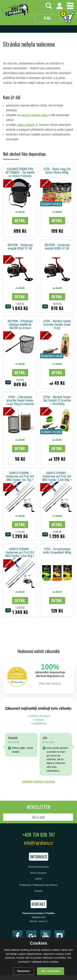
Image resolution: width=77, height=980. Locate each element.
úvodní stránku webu (35, 115)
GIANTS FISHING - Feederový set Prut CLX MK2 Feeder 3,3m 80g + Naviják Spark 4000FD (57, 476)
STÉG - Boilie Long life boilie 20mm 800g (57, 171)
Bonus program (39, 873)
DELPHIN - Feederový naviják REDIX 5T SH (20, 246)
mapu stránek (26, 125)
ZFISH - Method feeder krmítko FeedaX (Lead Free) (57, 324)
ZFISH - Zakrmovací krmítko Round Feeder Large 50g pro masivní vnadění (20, 400)
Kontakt (39, 891)
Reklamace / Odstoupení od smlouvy (38, 885)
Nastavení (23, 971)
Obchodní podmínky (38, 867)
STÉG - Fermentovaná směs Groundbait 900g (57, 550)
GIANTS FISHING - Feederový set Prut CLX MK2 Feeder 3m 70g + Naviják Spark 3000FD (20, 476)
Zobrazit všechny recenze (39, 782)
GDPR (39, 879)
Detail (20, 220)
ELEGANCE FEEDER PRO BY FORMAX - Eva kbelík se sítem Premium (20, 172)
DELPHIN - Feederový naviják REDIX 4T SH (57, 246)
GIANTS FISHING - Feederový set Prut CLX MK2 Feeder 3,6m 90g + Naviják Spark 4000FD (20, 552)
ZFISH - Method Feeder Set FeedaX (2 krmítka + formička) (57, 400)
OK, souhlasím (51, 971)
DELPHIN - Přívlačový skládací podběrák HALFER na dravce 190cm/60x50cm (20, 324)
